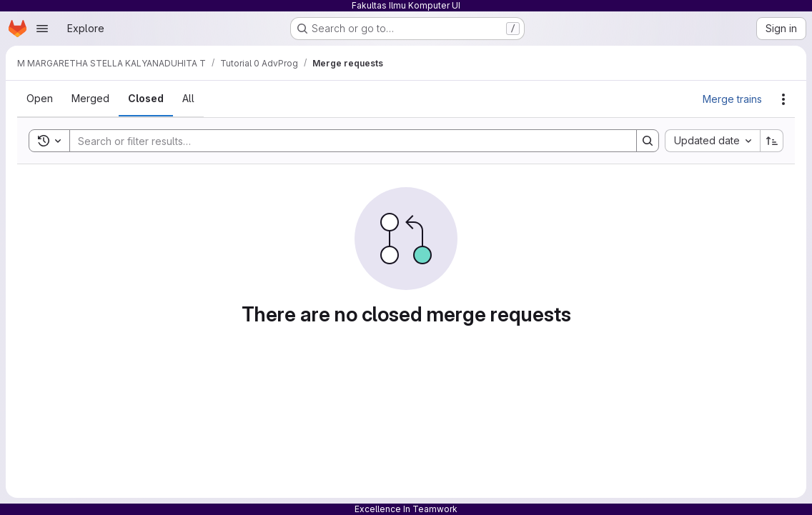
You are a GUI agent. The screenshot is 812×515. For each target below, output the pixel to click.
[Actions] (783, 99)
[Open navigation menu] (42, 29)
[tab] (40, 99)
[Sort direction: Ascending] (772, 141)
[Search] (346, 141)
